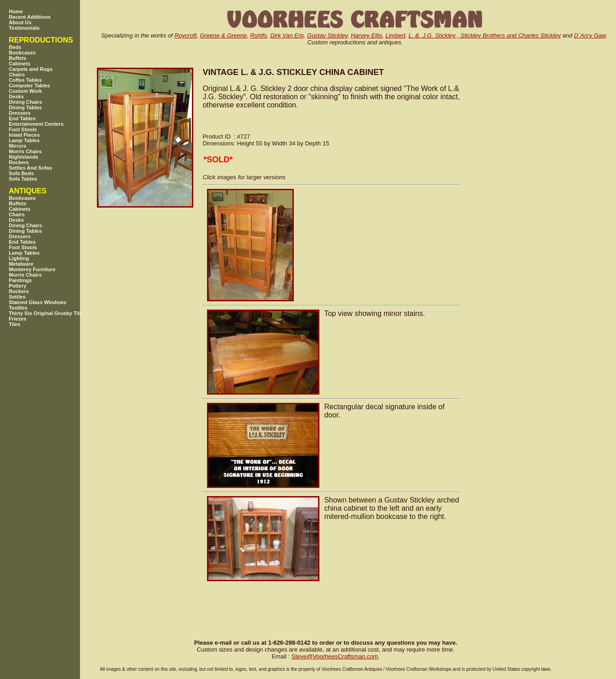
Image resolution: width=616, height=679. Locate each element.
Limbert (396, 35)
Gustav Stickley (327, 35)
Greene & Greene (223, 35)
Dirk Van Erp (287, 35)
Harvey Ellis (367, 35)
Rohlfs (258, 35)
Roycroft (186, 35)
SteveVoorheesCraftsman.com (335, 656)
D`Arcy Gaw (590, 35)
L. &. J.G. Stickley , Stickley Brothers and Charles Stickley (485, 35)
